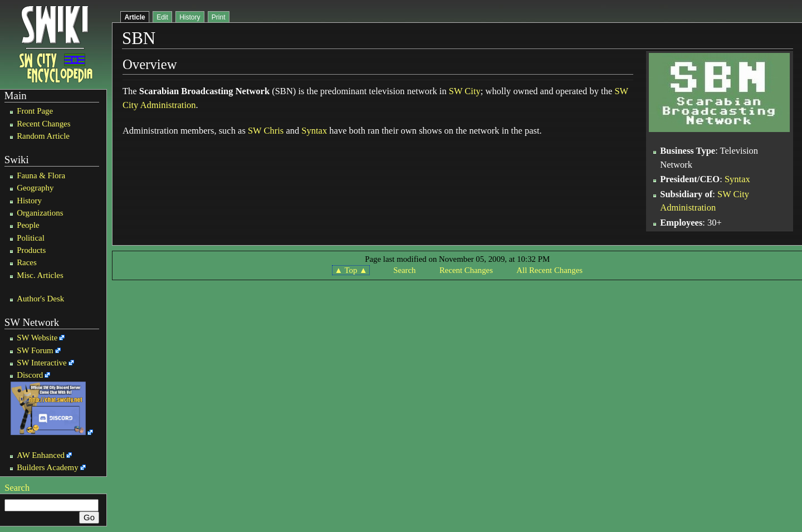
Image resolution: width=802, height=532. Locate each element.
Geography (35, 188)
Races (27, 262)
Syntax (314, 131)
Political (31, 238)
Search (17, 488)
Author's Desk (40, 299)
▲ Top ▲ (351, 270)
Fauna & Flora (41, 175)
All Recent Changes (549, 270)
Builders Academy (47, 467)
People (28, 225)
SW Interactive (41, 363)
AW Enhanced (41, 455)
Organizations (40, 213)
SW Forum (35, 350)
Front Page (35, 111)
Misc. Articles (40, 275)
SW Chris (266, 131)
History (29, 201)
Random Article (43, 136)
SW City (465, 91)
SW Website (37, 338)
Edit (162, 17)
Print (219, 17)
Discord (30, 375)
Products (31, 250)
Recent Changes (43, 124)
